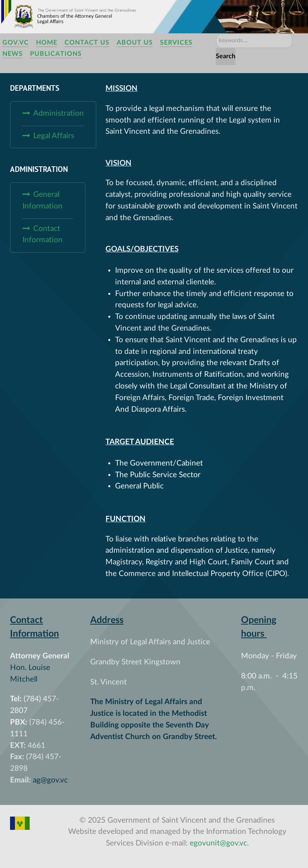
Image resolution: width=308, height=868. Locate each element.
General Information (43, 200)
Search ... (216, 34)
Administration (59, 113)
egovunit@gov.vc (218, 843)
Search (226, 56)
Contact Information (43, 235)
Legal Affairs (54, 136)
